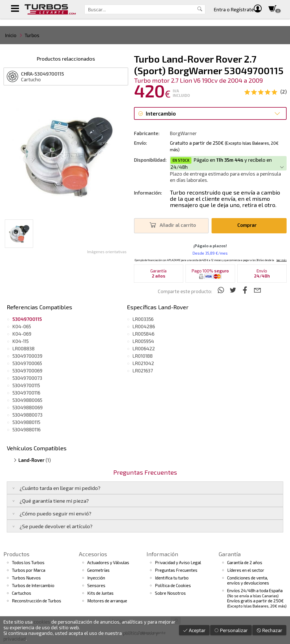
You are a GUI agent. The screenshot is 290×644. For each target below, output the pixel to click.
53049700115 (26, 385)
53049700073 (27, 378)
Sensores (96, 585)
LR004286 (144, 326)
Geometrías (98, 570)
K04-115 (21, 341)
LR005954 (143, 341)
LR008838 (24, 348)
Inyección (96, 578)
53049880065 (27, 400)
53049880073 (27, 415)
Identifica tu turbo (172, 578)
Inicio (11, 35)
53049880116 (26, 429)
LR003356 (143, 319)
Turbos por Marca (29, 570)
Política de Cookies (173, 585)
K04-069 (22, 334)
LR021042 (143, 363)
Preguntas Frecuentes (176, 570)
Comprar (249, 225)
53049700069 (27, 370)
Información (162, 554)
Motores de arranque (107, 601)
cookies (42, 622)
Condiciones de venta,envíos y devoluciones (248, 580)
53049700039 (27, 356)
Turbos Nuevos (26, 578)
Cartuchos (22, 593)
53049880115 (26, 422)
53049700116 (26, 393)
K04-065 (22, 326)
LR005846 (143, 334)
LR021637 (143, 370)
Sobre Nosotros (170, 593)
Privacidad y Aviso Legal (178, 562)
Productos (16, 554)
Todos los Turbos (28, 562)
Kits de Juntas (100, 593)
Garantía (230, 554)
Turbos (32, 35)
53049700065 (27, 363)
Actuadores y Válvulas (108, 562)
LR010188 (143, 356)
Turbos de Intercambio (33, 585)
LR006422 (144, 348)
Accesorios (93, 554)
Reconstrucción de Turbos (37, 601)
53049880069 (28, 407)
